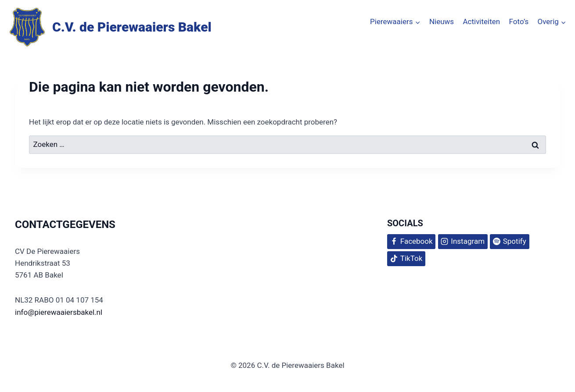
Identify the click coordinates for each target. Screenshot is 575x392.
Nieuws (442, 21)
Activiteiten (481, 21)
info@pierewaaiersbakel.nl (59, 312)
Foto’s (519, 21)
